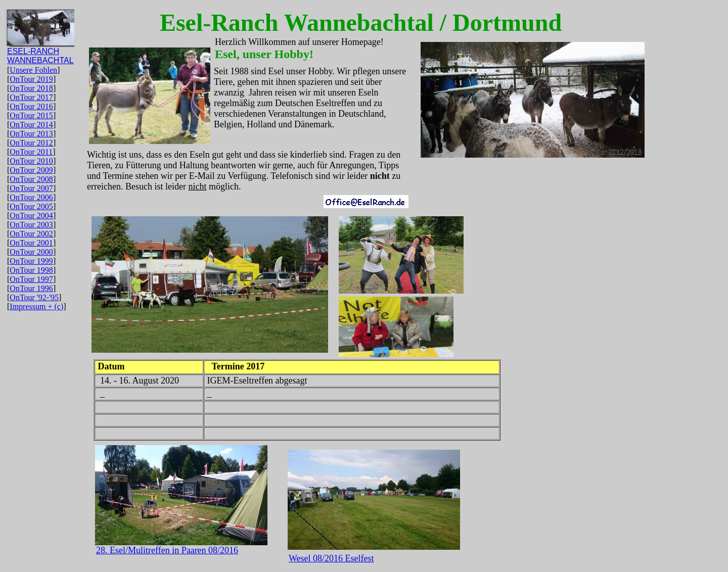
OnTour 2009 (31, 170)
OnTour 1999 (31, 261)
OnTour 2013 (31, 134)
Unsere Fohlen (33, 70)
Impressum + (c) (36, 306)
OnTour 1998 (31, 270)
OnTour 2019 (31, 79)
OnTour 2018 (31, 88)
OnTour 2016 (31, 106)
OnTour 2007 (31, 188)
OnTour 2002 (31, 234)
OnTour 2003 (31, 225)
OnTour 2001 (31, 243)
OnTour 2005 (31, 206)
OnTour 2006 (31, 197)
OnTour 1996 (31, 288)
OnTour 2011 (31, 152)
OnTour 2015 (31, 115)
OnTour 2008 (31, 179)
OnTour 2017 (31, 97)
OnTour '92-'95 (34, 297)
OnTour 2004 (31, 216)
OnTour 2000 (31, 252)
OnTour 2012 (31, 143)
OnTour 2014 (31, 125)
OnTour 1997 (31, 279)
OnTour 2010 (31, 161)
